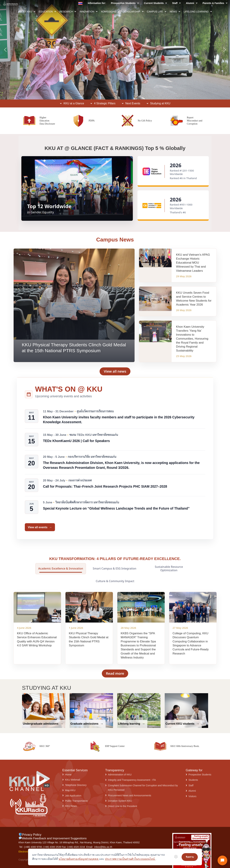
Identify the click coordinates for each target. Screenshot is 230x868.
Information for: (97, 3)
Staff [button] (176, 3)
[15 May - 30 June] (32, 440)
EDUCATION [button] (47, 12)
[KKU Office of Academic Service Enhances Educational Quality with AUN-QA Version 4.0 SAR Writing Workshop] (37, 628)
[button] (125, 3)
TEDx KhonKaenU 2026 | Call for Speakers (76, 441)
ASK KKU (20, 84)
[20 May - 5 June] (32, 462)
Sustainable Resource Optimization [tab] (169, 568)
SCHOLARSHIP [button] (133, 12)
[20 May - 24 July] (32, 485)
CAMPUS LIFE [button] (157, 12)
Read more (115, 673)
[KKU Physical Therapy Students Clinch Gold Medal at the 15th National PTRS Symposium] (74, 305)
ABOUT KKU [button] (27, 12)
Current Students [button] (155, 3)
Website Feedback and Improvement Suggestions (53, 838)
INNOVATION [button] (89, 12)
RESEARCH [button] (68, 12)
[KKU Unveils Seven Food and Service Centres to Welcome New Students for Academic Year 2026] (178, 301)
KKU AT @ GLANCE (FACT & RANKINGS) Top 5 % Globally (115, 148)
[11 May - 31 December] (32, 416)
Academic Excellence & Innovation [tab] (61, 568)
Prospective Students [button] (125, 3)
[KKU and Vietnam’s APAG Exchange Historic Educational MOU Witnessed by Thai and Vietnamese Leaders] (178, 265)
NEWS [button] (175, 12)
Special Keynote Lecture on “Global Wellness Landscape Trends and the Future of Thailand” (116, 508)
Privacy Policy (30, 835)
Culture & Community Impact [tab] (115, 581)
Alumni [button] (192, 3)
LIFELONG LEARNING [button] (198, 12)
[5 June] (32, 507)
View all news (115, 371)
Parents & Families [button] (215, 3)
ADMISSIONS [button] (110, 12)
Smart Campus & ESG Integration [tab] (114, 568)
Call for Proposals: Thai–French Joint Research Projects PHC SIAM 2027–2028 (105, 486)
